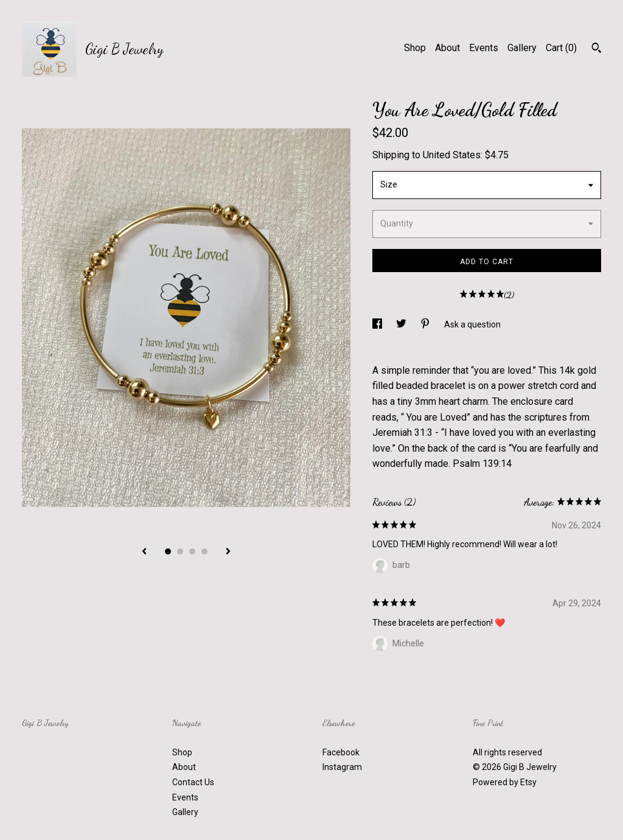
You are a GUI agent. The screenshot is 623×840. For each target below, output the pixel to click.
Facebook (341, 752)
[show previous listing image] (144, 552)
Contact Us (193, 782)
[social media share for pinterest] (426, 324)
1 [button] (168, 551)
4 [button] (204, 551)
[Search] (597, 49)
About (447, 48)
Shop (415, 48)
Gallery (522, 48)
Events (484, 48)
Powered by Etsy (505, 782)
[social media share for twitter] (402, 324)
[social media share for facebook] (378, 324)
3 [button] (192, 551)
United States (452, 155)
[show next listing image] (228, 552)
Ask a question (472, 324)
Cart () (561, 48)
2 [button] (180, 551)
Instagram (342, 767)
